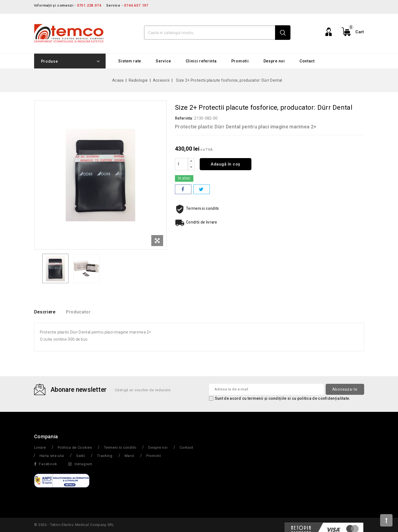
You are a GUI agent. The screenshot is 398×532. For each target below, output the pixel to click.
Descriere (45, 312)
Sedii (81, 456)
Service (163, 61)
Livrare (40, 448)
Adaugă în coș (227, 164)
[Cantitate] (182, 164)
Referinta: (184, 118)
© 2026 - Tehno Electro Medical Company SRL (74, 525)
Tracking (105, 456)
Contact (307, 61)
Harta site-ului (52, 456)
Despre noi (274, 61)
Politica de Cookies (75, 448)
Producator (83, 312)
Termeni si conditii (120, 448)
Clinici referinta (201, 61)
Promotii (240, 61)
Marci (130, 456)
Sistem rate (130, 61)
